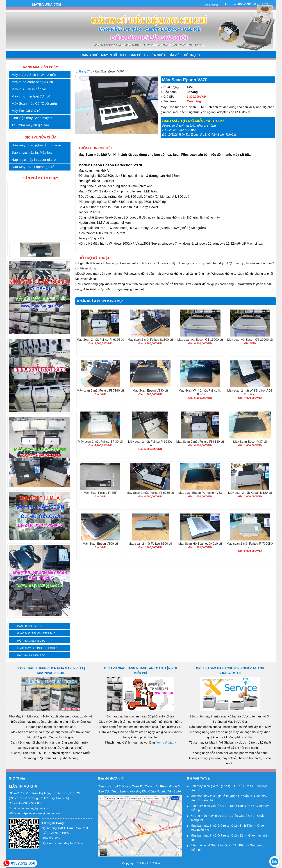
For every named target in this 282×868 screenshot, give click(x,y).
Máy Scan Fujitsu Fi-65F (100, 493)
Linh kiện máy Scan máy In (32, 118)
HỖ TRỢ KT (192, 55)
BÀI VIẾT (175, 55)
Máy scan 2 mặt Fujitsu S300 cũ (150, 544)
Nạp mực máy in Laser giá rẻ (34, 160)
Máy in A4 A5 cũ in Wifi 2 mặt (34, 75)
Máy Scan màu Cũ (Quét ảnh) (34, 104)
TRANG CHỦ (89, 55)
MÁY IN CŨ (109, 55)
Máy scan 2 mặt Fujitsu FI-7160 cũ (100, 391)
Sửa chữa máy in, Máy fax (32, 152)
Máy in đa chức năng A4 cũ (32, 82)
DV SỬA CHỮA (155, 55)
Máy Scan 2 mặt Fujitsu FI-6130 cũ (200, 442)
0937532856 (247, 4)
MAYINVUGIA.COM (47, 4)
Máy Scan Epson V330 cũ (150, 391)
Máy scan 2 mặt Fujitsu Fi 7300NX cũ (250, 545)
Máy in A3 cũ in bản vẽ (29, 89)
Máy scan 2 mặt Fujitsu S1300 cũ (150, 340)
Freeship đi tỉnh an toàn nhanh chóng (189, 126)
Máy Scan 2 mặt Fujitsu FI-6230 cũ (150, 493)
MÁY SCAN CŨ (131, 55)
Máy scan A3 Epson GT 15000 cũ (200, 340)
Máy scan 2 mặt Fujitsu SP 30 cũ (100, 442)
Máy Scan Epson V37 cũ (250, 442)
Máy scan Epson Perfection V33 (200, 493)
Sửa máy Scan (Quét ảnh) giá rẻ (36, 145)
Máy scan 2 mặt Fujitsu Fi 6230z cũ (150, 443)
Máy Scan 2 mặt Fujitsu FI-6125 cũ (100, 340)
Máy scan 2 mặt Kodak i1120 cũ (250, 493)
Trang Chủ (85, 71)
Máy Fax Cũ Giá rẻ (26, 111)
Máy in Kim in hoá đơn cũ (31, 96)
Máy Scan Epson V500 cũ (100, 544)
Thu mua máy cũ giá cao (30, 125)
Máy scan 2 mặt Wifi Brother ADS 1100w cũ (250, 392)
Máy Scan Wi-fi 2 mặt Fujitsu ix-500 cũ (200, 392)
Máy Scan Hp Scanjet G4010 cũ (200, 544)
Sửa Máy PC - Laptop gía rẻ (33, 167)
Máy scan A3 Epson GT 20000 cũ (250, 340)
